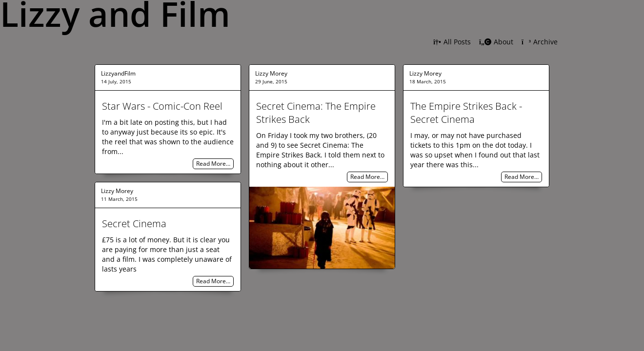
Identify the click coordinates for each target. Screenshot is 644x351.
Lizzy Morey (271, 73)
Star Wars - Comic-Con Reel (162, 106)
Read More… (213, 164)
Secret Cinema (134, 224)
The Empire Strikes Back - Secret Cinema (466, 113)
